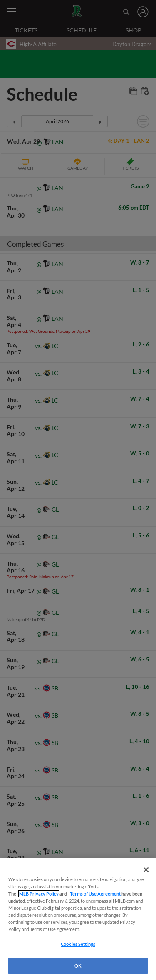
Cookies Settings (78, 944)
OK (78, 966)
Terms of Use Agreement (95, 894)
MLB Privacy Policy (39, 894)
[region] (78, 919)
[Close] (146, 870)
